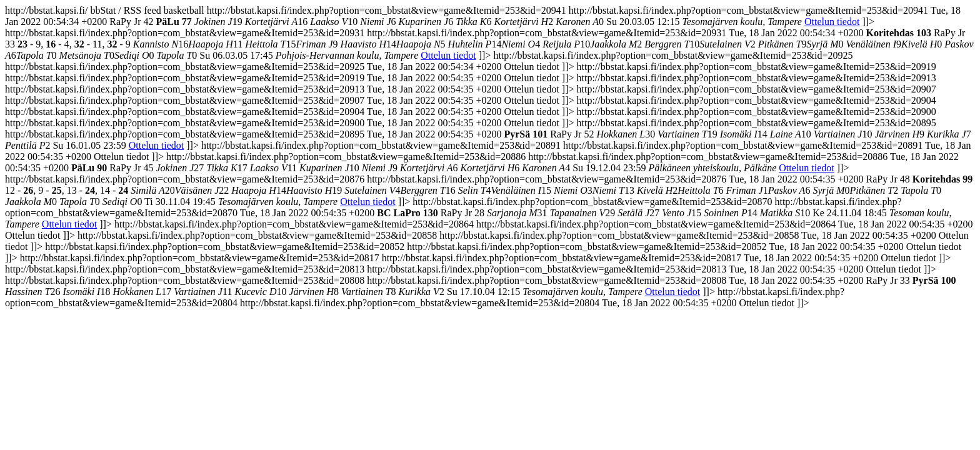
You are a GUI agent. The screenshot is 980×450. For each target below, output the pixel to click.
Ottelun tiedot (832, 22)
